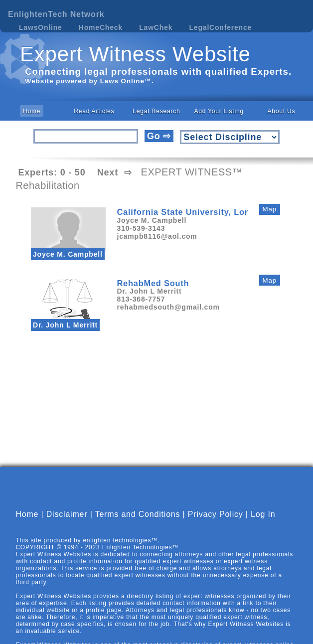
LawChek (156, 27)
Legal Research (156, 111)
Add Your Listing (219, 111)
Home (32, 111)
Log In (263, 522)
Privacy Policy (216, 522)
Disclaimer (67, 522)
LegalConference (221, 27)
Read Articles (94, 111)
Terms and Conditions (138, 522)
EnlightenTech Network (56, 14)
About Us (281, 111)
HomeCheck (101, 27)
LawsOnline (41, 27)
